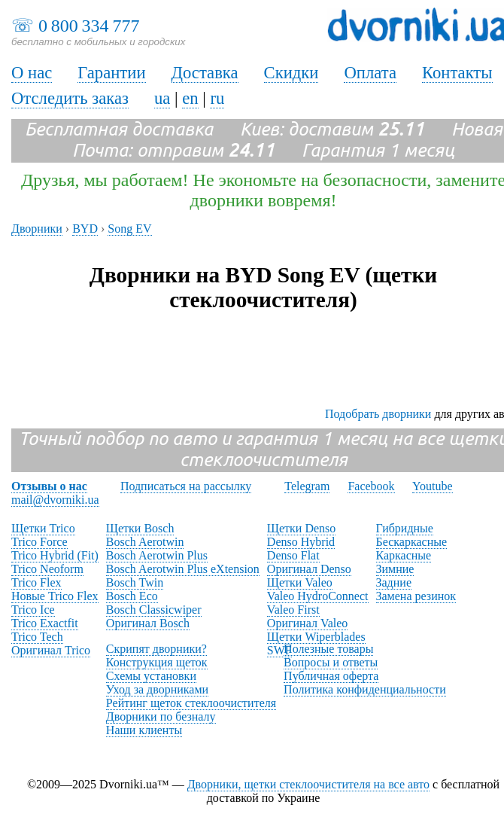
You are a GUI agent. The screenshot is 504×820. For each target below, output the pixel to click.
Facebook (371, 486)
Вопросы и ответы (331, 662)
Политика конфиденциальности (365, 689)
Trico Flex (36, 582)
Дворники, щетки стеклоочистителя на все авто (308, 784)
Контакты (457, 73)
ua (162, 98)
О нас (32, 73)
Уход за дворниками (157, 689)
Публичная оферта (331, 676)
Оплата (370, 73)
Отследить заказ (70, 98)
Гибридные (405, 528)
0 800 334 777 (89, 26)
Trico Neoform (47, 569)
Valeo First (293, 610)
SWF (279, 650)
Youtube (433, 486)
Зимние (395, 569)
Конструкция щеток (157, 662)
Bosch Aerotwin (145, 542)
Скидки (291, 73)
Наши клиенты (144, 730)
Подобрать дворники (378, 414)
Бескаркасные (412, 542)
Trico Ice (33, 610)
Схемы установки (151, 676)
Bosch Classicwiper (154, 610)
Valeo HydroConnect (318, 596)
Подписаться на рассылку (186, 486)
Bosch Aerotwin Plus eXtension (183, 569)
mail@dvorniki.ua (55, 500)
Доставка (205, 73)
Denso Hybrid (301, 542)
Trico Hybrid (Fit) (55, 555)
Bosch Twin (135, 582)
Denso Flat (293, 555)
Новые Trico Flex (55, 596)
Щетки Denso (301, 528)
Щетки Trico (43, 528)
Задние (394, 582)
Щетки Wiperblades (316, 637)
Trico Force (39, 542)
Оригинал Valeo (307, 623)
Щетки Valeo (300, 582)
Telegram (307, 486)
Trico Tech (37, 637)
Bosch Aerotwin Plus (157, 555)
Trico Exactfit (45, 623)
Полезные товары (328, 649)
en (190, 98)
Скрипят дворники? (156, 649)
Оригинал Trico (51, 650)
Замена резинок (416, 596)
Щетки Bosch (140, 528)
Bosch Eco (132, 596)
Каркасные (404, 555)
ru (217, 98)
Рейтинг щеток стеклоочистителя (191, 703)
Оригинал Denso (309, 569)
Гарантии (111, 73)
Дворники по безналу (161, 716)
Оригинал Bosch (148, 623)
